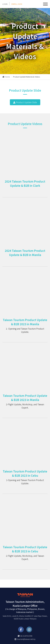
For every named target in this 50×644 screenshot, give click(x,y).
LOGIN (5, 4)
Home (6, 77)
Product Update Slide (25, 102)
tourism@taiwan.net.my (26, 639)
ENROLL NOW (17, 4)
